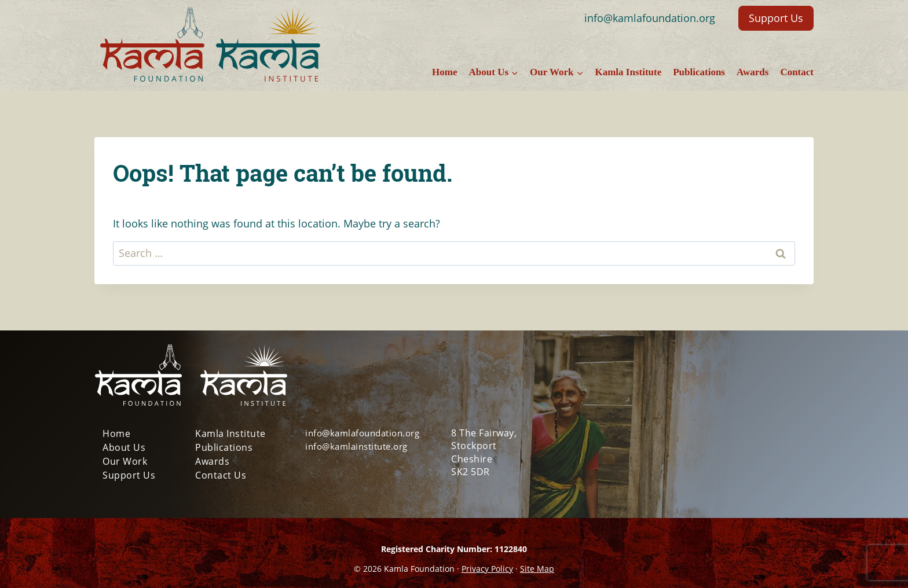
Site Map (537, 569)
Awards (753, 72)
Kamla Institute (628, 72)
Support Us (776, 18)
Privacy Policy (487, 569)
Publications (699, 72)
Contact (797, 72)
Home (444, 72)
